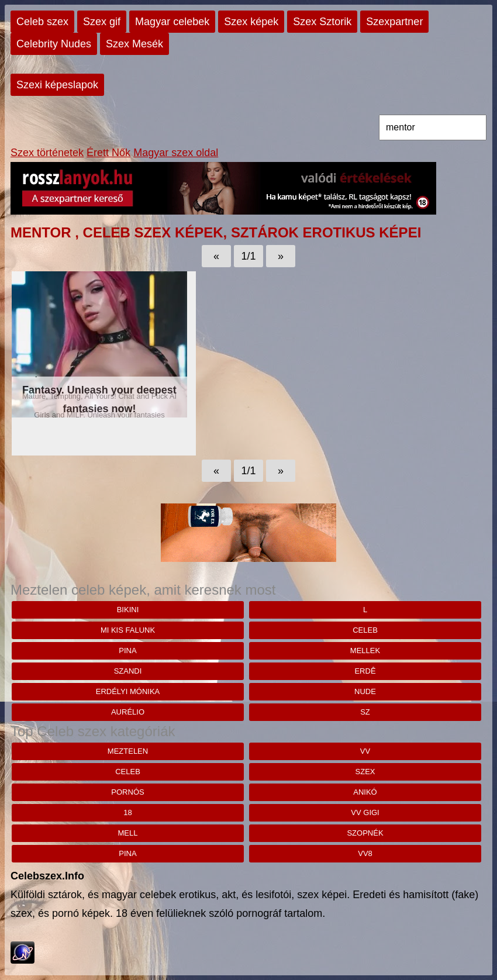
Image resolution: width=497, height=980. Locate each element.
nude (365, 691)
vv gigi (365, 812)
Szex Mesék (134, 44)
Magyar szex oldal (176, 153)
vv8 (365, 853)
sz (365, 712)
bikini (128, 610)
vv (365, 751)
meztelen (128, 751)
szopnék (365, 833)
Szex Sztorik (322, 22)
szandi (128, 671)
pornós (127, 792)
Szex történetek (47, 153)
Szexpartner (394, 22)
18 (127, 812)
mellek (365, 651)
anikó (365, 792)
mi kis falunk (128, 630)
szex (365, 772)
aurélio (128, 712)
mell (128, 833)
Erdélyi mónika (128, 691)
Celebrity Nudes (54, 44)
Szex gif (102, 22)
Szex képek (251, 22)
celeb (365, 630)
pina (127, 651)
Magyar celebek (172, 22)
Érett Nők (108, 153)
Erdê (365, 671)
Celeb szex (42, 22)
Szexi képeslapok (57, 85)
